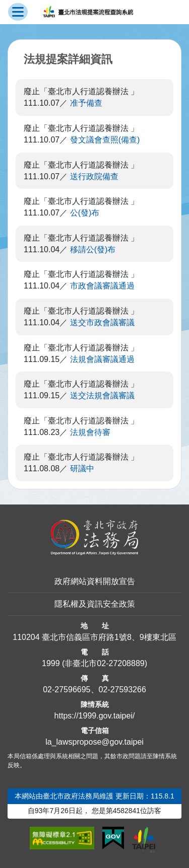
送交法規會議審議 (102, 395)
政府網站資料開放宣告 (95, 581)
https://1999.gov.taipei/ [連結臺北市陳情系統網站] (95, 716)
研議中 (82, 468)
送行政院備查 (94, 176)
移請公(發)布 (93, 249)
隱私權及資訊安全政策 (95, 604)
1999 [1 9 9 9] (51, 663)
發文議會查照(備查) (105, 140)
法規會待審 (90, 432)
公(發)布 (85, 213)
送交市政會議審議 (102, 322)
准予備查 (86, 103)
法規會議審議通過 (102, 359)
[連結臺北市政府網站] (144, 840)
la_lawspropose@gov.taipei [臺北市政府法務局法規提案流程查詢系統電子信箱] (94, 742)
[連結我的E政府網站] (113, 838)
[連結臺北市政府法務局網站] (94, 537)
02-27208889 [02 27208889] (120, 663)
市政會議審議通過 (102, 286)
